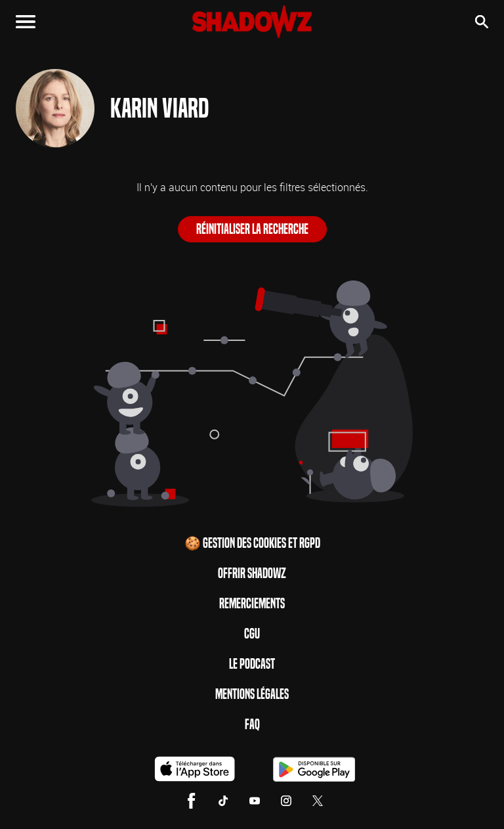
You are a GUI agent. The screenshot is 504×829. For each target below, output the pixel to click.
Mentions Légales (252, 694)
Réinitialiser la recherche (252, 229)
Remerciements (252, 604)
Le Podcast (252, 664)
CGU (252, 634)
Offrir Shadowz (252, 573)
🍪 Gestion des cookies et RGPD (252, 543)
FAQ (252, 725)
